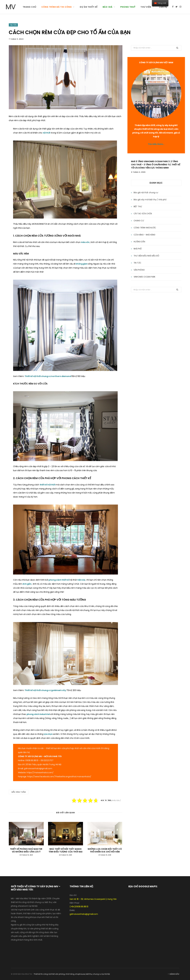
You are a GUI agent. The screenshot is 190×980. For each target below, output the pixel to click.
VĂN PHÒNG (139, 270)
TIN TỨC (13, 25)
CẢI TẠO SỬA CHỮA (143, 214)
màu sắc (85, 242)
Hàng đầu (173, 974)
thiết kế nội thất (48, 485)
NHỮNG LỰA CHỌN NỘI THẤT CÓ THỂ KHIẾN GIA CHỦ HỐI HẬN (105, 850)
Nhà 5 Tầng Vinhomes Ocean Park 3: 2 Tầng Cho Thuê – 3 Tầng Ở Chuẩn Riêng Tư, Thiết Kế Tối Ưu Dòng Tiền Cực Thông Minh (156, 165)
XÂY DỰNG (33, 756)
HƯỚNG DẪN (139, 242)
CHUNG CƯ (139, 221)
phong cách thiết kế (59, 580)
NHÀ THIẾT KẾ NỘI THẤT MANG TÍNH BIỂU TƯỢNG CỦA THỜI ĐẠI (66, 850)
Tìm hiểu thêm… (156, 144)
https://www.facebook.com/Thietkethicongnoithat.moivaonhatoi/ (59, 777)
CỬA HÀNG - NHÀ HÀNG (144, 235)
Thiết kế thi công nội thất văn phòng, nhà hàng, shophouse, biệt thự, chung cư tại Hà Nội (72, 974)
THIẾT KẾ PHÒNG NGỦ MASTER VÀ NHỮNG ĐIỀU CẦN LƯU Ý (26, 850)
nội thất (47, 133)
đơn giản (27, 584)
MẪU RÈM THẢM (19, 792)
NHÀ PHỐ (138, 249)
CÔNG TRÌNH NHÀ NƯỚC (145, 228)
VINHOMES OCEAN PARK (144, 277)
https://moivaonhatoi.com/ (40, 773)
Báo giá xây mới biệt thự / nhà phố (150, 200)
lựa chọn (48, 734)
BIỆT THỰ (138, 206)
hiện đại (81, 580)
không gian (82, 264)
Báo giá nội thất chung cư (146, 193)
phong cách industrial (38, 714)
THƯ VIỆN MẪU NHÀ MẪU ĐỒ (146, 256)
